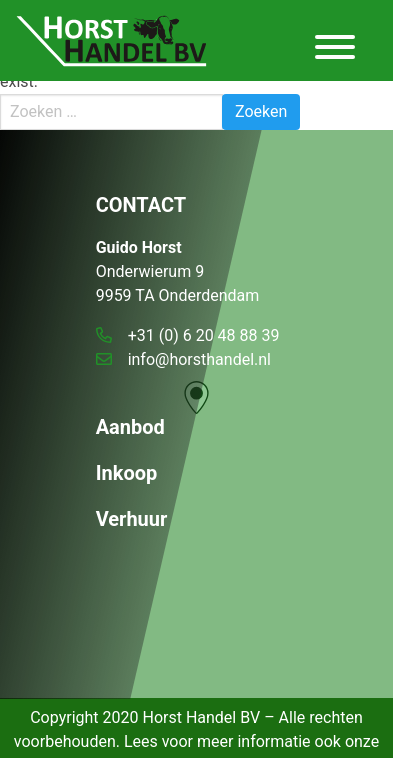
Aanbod (130, 427)
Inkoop (127, 473)
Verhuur (132, 519)
